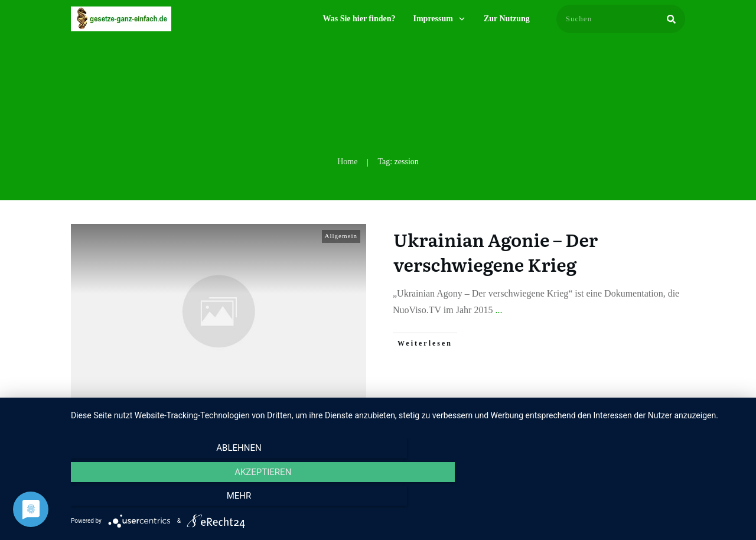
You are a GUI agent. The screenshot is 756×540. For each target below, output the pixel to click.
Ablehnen (172, 499)
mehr (643, 499)
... (498, 310)
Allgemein (341, 236)
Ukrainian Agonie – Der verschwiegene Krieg (496, 252)
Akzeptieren (408, 499)
